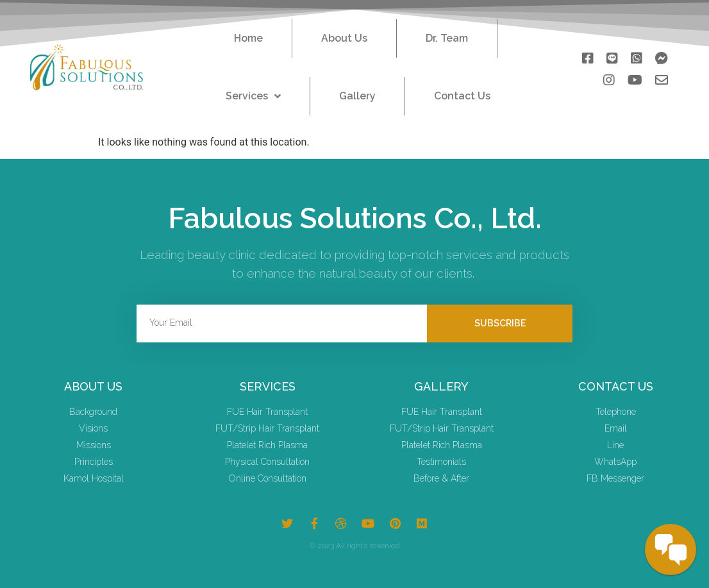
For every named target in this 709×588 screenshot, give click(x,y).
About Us (344, 38)
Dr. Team (447, 38)
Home (248, 38)
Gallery (357, 96)
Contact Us (462, 96)
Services (253, 96)
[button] (588, 55)
